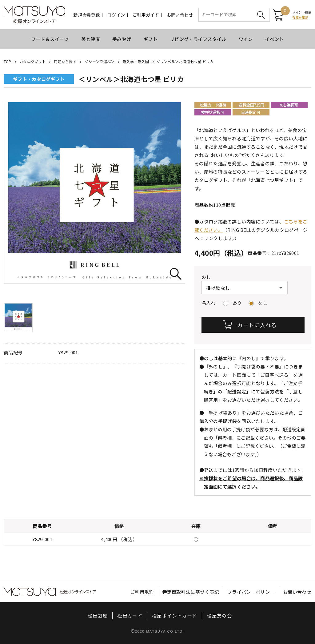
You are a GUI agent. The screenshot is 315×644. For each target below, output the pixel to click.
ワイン (246, 39)
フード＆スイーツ (50, 39)
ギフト (150, 39)
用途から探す (65, 61)
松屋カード (130, 616)
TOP (8, 61)
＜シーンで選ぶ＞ (100, 61)
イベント (275, 39)
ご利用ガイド (146, 15)
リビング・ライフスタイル (198, 39)
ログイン (116, 15)
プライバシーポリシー (251, 592)
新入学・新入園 (136, 61)
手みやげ (122, 39)
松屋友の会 (219, 616)
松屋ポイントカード (175, 616)
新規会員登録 (87, 15)
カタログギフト (33, 61)
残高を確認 (300, 17)
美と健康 (91, 39)
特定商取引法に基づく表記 (191, 592)
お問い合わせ (180, 15)
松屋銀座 (98, 616)
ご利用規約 (142, 592)
